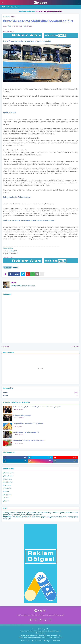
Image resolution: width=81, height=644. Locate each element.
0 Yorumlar (29, 26)
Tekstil (35, 635)
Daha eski (75, 346)
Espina (46, 631)
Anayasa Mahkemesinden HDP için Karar (28, 424)
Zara (13, 282)
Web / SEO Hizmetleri (10, 7)
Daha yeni (6, 346)
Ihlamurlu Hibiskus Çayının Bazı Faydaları (29, 441)
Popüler (6, 402)
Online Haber (9, 473)
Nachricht (30, 631)
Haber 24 (7, 488)
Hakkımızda (37, 641)
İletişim (47, 641)
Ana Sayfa (7, 16)
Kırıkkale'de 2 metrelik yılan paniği (26, 432)
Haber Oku (8, 482)
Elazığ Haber (8, 476)
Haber (14, 16)
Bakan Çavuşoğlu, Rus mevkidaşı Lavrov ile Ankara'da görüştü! (37, 407)
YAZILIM (40, 396)
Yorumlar (26, 402)
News (41, 631)
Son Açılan (16, 402)
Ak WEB (40, 369)
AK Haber (7, 485)
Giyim (37, 633)
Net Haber (7, 479)
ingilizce (22, 625)
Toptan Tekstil (36, 637)
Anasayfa (25, 641)
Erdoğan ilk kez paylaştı (22, 415)
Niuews (23, 631)
